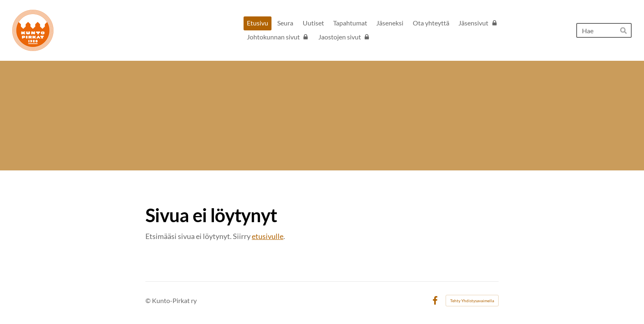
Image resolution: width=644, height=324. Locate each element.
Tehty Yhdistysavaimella (472, 301)
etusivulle (268, 236)
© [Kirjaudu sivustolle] (149, 300)
